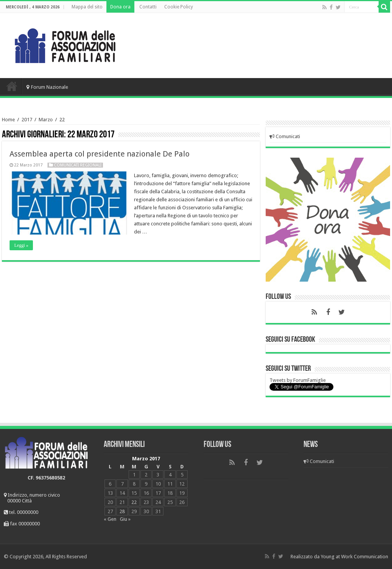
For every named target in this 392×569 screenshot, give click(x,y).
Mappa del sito (87, 7)
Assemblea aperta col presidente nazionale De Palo (100, 154)
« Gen (110, 519)
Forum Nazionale (47, 87)
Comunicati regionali (78, 165)
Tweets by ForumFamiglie (298, 380)
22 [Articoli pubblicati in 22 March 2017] (134, 502)
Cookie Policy (179, 7)
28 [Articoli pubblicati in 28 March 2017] (122, 511)
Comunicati (285, 136)
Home (12, 86)
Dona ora (120, 7)
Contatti (148, 7)
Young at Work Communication (354, 557)
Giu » (125, 519)
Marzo (46, 120)
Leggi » (21, 245)
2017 (27, 120)
